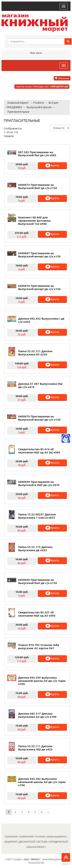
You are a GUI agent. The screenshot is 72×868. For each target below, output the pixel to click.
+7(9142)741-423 (59, 86)
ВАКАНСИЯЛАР (36, 847)
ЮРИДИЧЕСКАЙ (59, 842)
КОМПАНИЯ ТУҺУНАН (32, 837)
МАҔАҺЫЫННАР (56, 837)
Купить (52, 165)
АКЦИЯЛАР (11, 842)
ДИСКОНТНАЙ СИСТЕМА (33, 842)
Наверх (66, 859)
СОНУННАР (11, 837)
